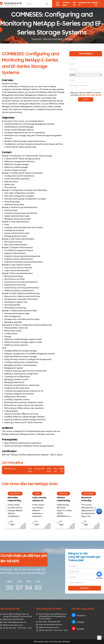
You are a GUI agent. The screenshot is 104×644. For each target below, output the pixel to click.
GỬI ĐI (86, 99)
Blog (93, 3)
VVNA (37, 494)
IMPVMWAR (15, 494)
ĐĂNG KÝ (85, 588)
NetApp (69, 39)
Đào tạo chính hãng (53, 39)
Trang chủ (36, 39)
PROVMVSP (89, 494)
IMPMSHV (63, 494)
